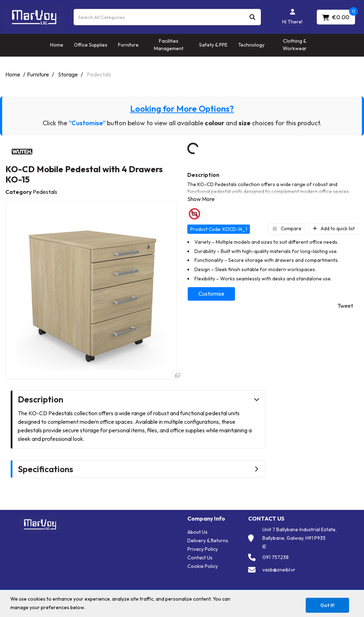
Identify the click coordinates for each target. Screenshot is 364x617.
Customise (211, 294)
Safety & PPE (213, 45)
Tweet (345, 306)
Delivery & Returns (208, 540)
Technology (251, 45)
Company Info (206, 519)
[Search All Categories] (167, 17)
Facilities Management (169, 45)
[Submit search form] (252, 17)
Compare (287, 228)
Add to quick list (334, 228)
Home (57, 45)
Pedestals (99, 74)
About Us (197, 532)
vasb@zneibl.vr (279, 570)
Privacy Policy (203, 549)
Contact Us (200, 558)
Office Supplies (91, 45)
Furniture (128, 45)
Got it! (327, 605)
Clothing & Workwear (295, 45)
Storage (68, 74)
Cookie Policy (203, 566)
